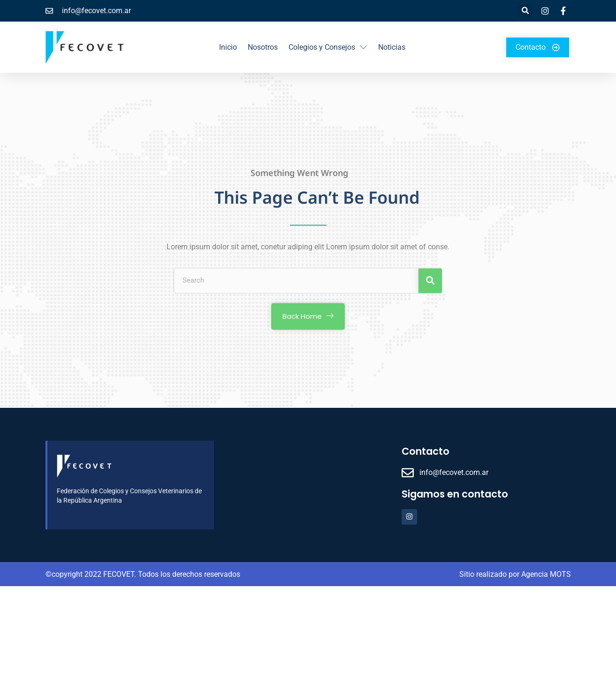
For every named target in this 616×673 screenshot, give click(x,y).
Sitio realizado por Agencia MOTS (515, 574)
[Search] (430, 287)
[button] (525, 11)
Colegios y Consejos (328, 47)
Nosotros (263, 47)
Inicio (228, 47)
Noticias (392, 47)
